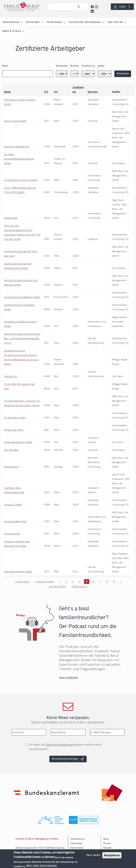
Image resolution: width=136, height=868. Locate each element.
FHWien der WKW (14, 430)
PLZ (46, 92)
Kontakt (107, 848)
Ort (56, 92)
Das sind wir (116, 22)
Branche (75, 66)
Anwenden (123, 74)
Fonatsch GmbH (13, 505)
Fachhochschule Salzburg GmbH (22, 297)
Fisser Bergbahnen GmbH (18, 442)
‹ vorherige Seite (45, 581)
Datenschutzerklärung (59, 745)
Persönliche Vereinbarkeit (85, 22)
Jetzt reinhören (69, 678)
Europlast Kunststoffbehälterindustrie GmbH (19, 159)
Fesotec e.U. (11, 376)
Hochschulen (54, 22)
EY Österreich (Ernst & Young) (21, 180)
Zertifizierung (88, 66)
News (106, 839)
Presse (107, 844)
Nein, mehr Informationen (42, 866)
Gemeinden (33, 22)
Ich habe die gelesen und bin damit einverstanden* (65, 747)
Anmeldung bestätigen (65, 759)
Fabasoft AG (11, 218)
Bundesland (62, 66)
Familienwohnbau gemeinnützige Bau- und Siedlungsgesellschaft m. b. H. (22, 338)
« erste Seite (22, 581)
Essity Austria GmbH (15, 121)
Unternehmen (11, 22)
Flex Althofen (11, 450)
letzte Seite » (80, 586)
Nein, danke (93, 855)
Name (5, 66)
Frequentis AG (12, 534)
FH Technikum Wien (15, 418)
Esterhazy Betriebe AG (16, 146)
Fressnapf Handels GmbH (18, 571)
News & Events (12, 31)
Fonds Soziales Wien (15, 521)
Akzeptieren (112, 855)
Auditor (101, 66)
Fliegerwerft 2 (12, 467)
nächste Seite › (58, 586)
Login (122, 7)
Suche (80, 7)
